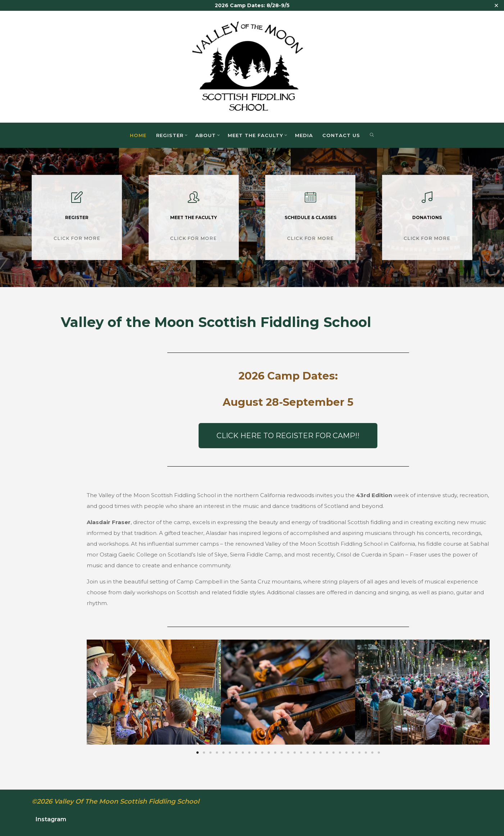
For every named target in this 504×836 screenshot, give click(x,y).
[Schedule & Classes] (310, 200)
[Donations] (427, 200)
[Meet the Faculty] (194, 200)
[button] (95, 694)
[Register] (77, 200)
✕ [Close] (496, 6)
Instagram (51, 819)
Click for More (77, 237)
